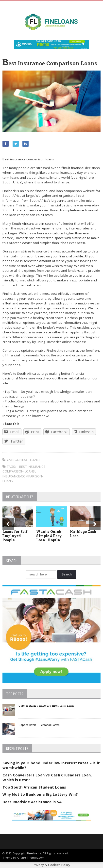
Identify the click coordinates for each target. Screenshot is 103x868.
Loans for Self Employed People (15, 536)
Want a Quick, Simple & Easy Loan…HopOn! (49, 536)
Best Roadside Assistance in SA (32, 802)
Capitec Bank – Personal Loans (39, 725)
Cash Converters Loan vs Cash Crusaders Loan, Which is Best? (47, 777)
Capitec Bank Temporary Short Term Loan (46, 706)
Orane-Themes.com (31, 857)
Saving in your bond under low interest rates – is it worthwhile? (51, 765)
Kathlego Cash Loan (83, 534)
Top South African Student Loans (34, 787)
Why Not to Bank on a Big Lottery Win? (40, 794)
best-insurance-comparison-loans (24, 469)
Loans (35, 460)
